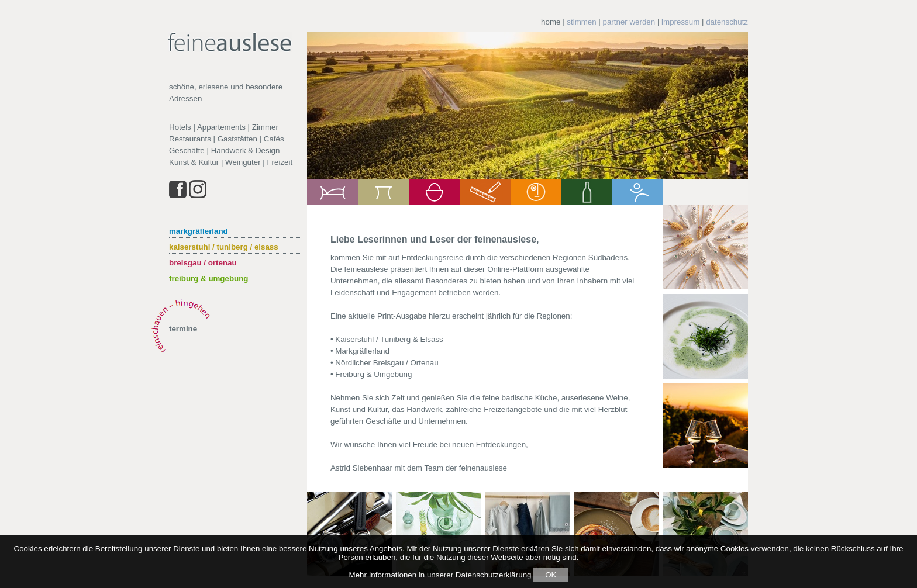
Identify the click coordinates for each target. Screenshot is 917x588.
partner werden (629, 22)
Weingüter (243, 162)
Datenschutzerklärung (494, 575)
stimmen (581, 22)
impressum (680, 22)
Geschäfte (187, 151)
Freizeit (280, 162)
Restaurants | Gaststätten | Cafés (227, 139)
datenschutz (727, 22)
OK (551, 575)
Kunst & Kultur (194, 162)
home (551, 22)
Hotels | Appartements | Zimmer (224, 127)
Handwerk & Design (246, 151)
